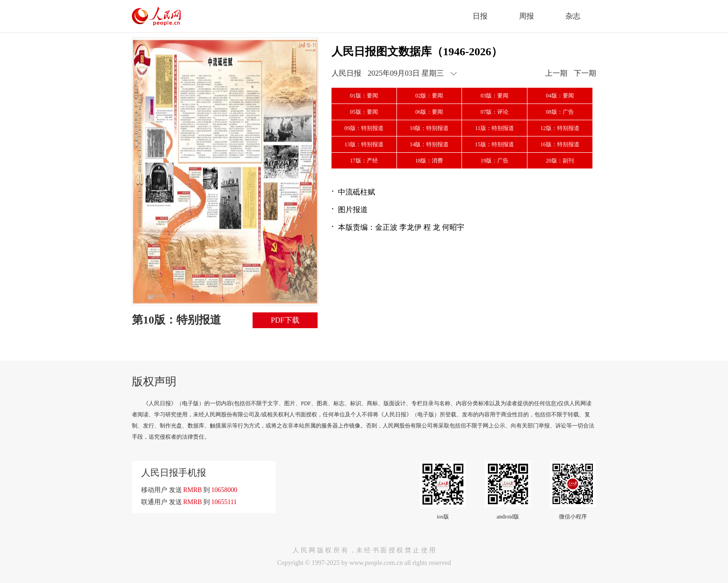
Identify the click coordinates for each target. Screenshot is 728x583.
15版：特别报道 (494, 144)
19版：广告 (494, 161)
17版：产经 (364, 161)
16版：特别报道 (560, 144)
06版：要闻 (429, 112)
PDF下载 (285, 320)
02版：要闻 (429, 96)
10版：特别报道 (429, 128)
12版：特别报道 (560, 128)
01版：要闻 (364, 96)
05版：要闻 (364, 112)
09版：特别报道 (364, 128)
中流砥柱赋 (357, 192)
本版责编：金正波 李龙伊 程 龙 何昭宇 (401, 227)
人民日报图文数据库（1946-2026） (417, 52)
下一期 (585, 73)
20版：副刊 (560, 161)
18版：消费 (429, 161)
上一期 (556, 73)
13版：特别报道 (364, 144)
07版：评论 (494, 112)
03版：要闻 (494, 96)
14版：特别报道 (429, 144)
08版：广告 (560, 112)
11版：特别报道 (494, 128)
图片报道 (353, 210)
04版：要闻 (560, 96)
